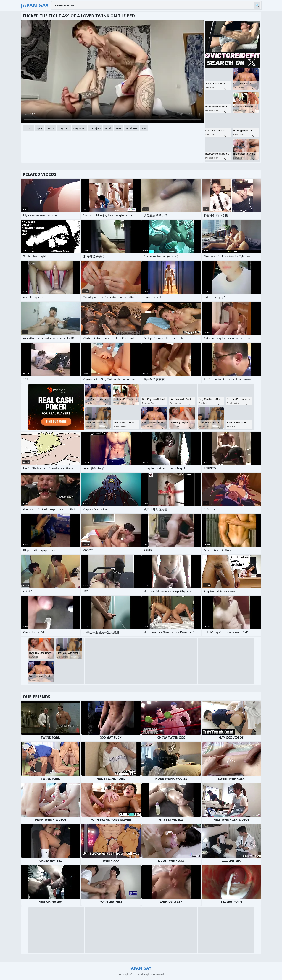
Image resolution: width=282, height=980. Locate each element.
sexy (119, 128)
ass (144, 128)
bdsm (29, 128)
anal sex (132, 128)
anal (108, 128)
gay (40, 128)
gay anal (79, 128)
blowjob (95, 128)
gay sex (64, 128)
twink (50, 128)
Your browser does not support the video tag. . (112, 72)
